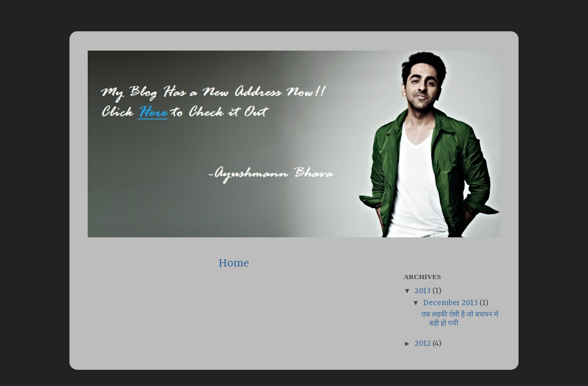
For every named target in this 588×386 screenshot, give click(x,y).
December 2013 (451, 303)
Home (234, 263)
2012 (424, 343)
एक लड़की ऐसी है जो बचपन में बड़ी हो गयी (460, 318)
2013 (424, 291)
